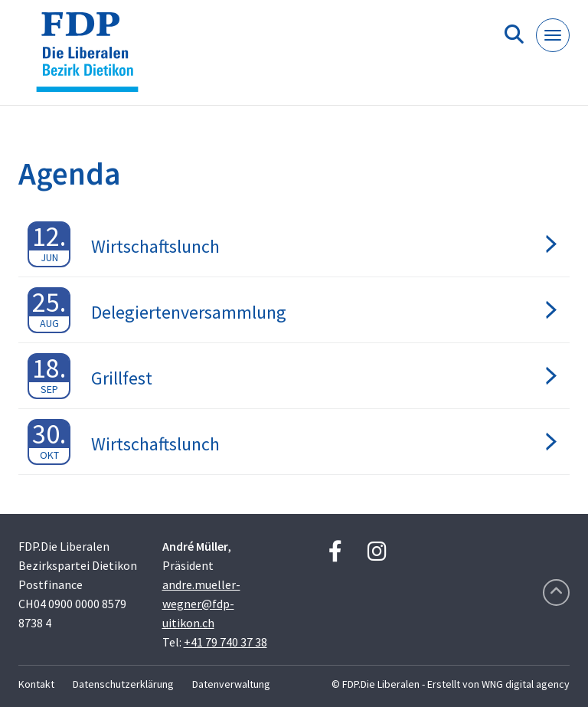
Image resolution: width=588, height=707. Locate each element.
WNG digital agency (526, 684)
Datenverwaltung (231, 684)
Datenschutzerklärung (123, 684)
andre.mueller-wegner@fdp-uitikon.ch (201, 604)
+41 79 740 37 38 (225, 642)
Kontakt (36, 684)
